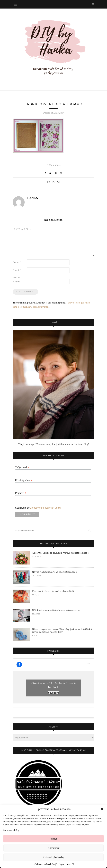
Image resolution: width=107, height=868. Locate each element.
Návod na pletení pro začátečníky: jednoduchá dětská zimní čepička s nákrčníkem (62, 630)
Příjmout (53, 839)
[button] (102, 809)
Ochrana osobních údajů (46, 864)
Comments (54, 165)
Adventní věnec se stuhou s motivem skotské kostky (61, 553)
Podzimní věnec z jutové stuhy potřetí (53, 591)
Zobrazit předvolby (53, 857)
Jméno (17, 262)
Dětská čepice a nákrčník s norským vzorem (56, 610)
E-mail (17, 270)
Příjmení (21, 493)
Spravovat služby (11, 830)
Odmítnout (53, 848)
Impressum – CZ (67, 864)
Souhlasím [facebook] (54, 693)
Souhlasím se (38, 508)
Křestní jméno (23, 480)
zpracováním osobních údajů (45, 508)
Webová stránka (17, 280)
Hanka (55, 182)
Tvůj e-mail (22, 467)
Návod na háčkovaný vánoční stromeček (55, 572)
